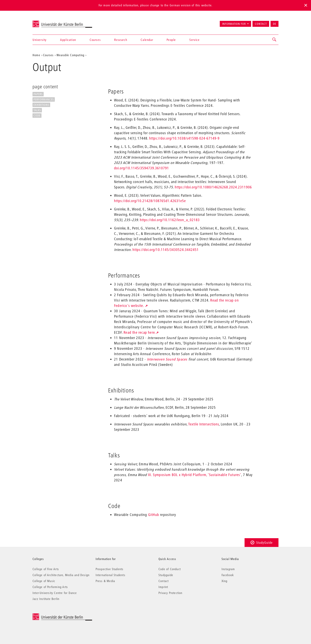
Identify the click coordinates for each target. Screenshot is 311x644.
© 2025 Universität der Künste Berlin (53, 616)
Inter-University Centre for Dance (55, 593)
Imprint (163, 587)
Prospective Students (110, 569)
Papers (38, 94)
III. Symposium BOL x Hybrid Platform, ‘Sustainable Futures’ (195, 475)
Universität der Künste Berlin (48, 22)
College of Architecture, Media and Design (61, 575)
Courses (95, 40)
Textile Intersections (204, 424)
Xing (225, 581)
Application (68, 40)
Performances (44, 99)
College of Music (44, 581)
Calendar (147, 40)
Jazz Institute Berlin (46, 599)
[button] (275, 40)
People (171, 40)
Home (36, 55)
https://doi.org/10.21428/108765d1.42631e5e (150, 201)
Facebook (228, 575)
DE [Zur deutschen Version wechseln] (275, 24)
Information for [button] (234, 24)
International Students (110, 575)
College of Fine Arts (46, 569)
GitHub (154, 515)
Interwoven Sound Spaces (167, 359)
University (40, 40)
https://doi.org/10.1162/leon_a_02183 (170, 220)
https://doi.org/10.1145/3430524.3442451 (166, 250)
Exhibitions (41, 105)
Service (194, 40)
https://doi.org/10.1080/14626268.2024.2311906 (213, 187)
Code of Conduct (170, 569)
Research (121, 40)
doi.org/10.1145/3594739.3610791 (142, 168)
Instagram (228, 569)
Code (37, 116)
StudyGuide (262, 542)
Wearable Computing (71, 55)
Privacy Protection (170, 593)
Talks (37, 110)
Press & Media (105, 581)
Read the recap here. (140, 332)
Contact (261, 24)
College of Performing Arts (50, 587)
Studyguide (166, 575)
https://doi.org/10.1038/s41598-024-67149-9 (184, 138)
